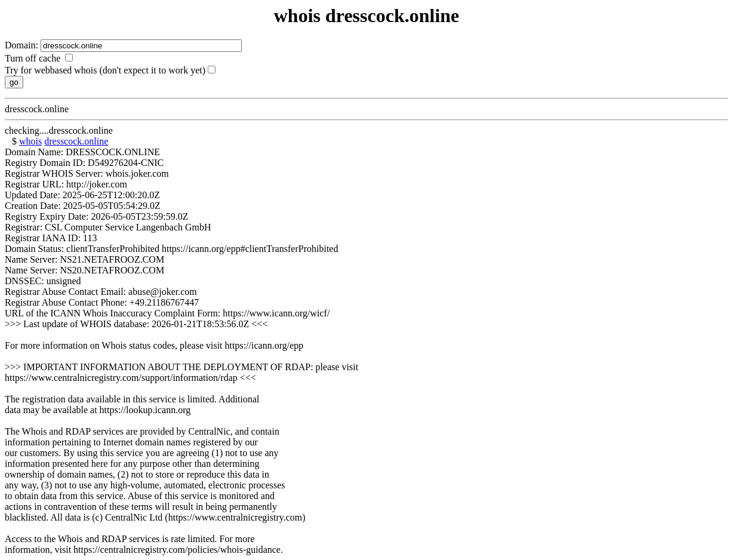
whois (30, 141)
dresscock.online (76, 141)
